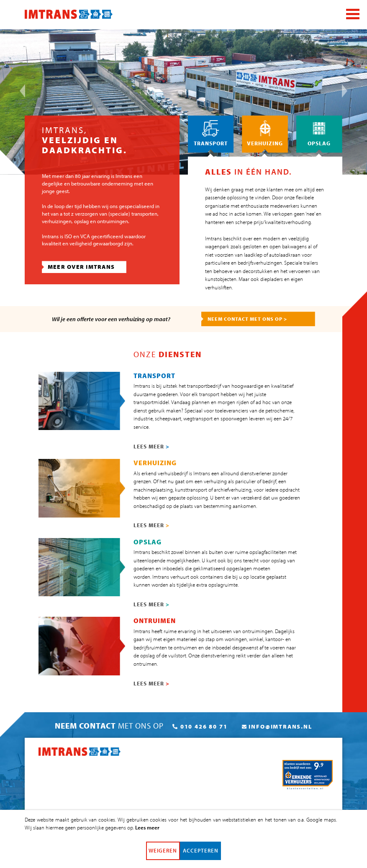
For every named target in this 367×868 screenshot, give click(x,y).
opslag (81, 221)
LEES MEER (151, 446)
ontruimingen (113, 221)
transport (209, 394)
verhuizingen (57, 221)
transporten (144, 214)
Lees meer (147, 832)
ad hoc (220, 214)
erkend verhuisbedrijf (164, 473)
